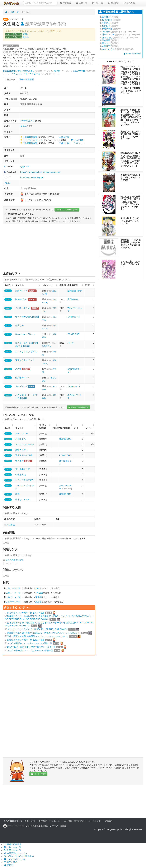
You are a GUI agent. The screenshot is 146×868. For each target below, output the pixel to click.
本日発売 (113, 3)
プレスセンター (96, 821)
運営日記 (109, 821)
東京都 (23, 126)
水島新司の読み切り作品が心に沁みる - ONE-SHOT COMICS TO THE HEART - (44, 633)
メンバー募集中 (38, 774)
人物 (27, 826)
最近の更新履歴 (13, 844)
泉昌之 (26, 34)
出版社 (39, 826)
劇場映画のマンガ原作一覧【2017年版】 (26, 613)
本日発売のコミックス (16, 853)
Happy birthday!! (132, 54)
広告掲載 (68, 821)
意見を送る (10, 862)
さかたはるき (108, 49)
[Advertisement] (49, 248)
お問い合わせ (80, 821)
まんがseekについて (13, 821)
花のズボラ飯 (79, 71)
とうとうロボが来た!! (25, 480)
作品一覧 (97, 3)
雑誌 (46, 826)
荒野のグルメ (22, 291)
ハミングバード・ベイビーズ (27, 74)
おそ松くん (20, 439)
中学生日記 (64, 137)
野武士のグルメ (23, 378)
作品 (33, 826)
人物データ (10, 79)
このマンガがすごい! (32, 140)
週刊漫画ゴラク (75, 291)
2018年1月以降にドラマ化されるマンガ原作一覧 (30, 643)
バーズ (71, 343)
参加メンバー (31, 821)
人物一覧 (81, 3)
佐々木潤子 (107, 20)
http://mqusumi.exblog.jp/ (32, 177)
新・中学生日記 (23, 469)
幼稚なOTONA (22, 500)
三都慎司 (106, 40)
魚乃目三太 (47, 346)
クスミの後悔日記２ (15, 560)
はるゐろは (107, 37)
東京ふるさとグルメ (25, 360)
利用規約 (43, 821)
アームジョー (22, 433)
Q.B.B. (26, 37)
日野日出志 (107, 29)
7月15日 (31, 121)
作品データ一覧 (13, 850)
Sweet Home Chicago (25, 334)
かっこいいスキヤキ (25, 444)
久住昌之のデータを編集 (67, 210)
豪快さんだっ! (22, 450)
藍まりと (106, 43)
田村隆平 (106, 17)
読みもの (129, 3)
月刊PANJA (73, 299)
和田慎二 (106, 23)
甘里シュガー (108, 34)
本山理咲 (106, 32)
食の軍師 (19, 461)
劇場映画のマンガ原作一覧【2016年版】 (26, 640)
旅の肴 (57, 71)
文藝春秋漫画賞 (30, 137)
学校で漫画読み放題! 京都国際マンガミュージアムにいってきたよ (38, 636)
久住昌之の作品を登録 (78, 407)
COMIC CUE (73, 334)
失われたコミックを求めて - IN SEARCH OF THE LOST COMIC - (37, 629)
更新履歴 (66, 3)
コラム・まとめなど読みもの (19, 856)
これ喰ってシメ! (23, 308)
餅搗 (17, 494)
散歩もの (19, 325)
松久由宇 (106, 26)
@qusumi (25, 167)
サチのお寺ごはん (26, 71)
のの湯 (18, 369)
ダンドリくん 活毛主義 (26, 352)
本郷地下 (106, 46)
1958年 (24, 121)
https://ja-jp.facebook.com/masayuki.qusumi (40, 172)
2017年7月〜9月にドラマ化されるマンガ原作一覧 (30, 650)
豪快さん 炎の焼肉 (24, 455)
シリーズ (54, 826)
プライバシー (55, 821)
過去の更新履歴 (27, 79)
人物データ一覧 (13, 588)
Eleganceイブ (74, 317)
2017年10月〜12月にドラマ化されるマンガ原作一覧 (31, 647)
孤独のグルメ (22, 299)
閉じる (8, 865)
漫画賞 (63, 826)
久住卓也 (11, 525)
